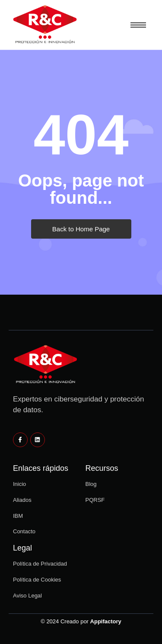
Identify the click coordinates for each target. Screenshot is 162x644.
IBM (18, 516)
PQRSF (95, 500)
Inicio (19, 484)
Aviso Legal (27, 596)
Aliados (22, 500)
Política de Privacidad (40, 564)
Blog (91, 484)
